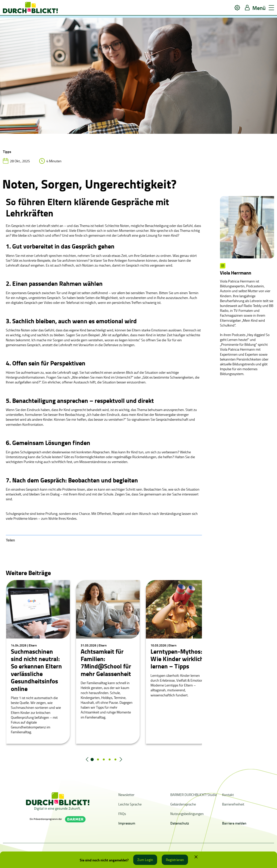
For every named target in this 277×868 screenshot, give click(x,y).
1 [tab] (92, 759)
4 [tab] (110, 759)
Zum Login (145, 860)
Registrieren (175, 860)
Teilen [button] (10, 540)
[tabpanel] (38, 662)
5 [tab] (115, 759)
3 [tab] (104, 759)
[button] (237, 8)
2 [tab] (98, 759)
